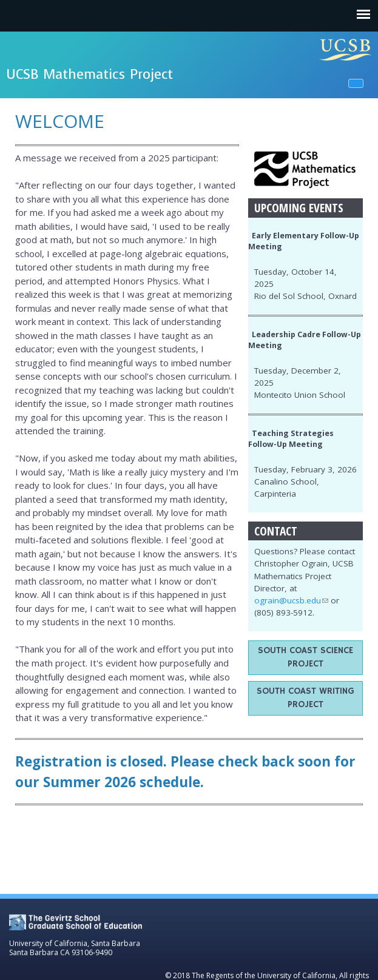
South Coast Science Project (305, 657)
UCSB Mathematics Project (89, 74)
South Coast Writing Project (305, 698)
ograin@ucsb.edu (291, 600)
